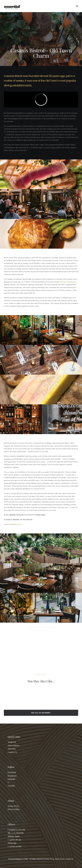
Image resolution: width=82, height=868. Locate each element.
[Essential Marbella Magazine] (12, 6)
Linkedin (11, 779)
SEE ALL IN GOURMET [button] (41, 713)
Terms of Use (13, 806)
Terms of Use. (60, 859)
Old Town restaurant (67, 282)
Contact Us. (70, 859)
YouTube (11, 786)
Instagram (12, 776)
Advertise (12, 749)
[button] (77, 6)
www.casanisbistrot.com (13, 524)
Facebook (12, 772)
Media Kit (12, 742)
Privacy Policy (14, 809)
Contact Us (12, 752)
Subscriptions (14, 745)
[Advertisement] (41, 647)
